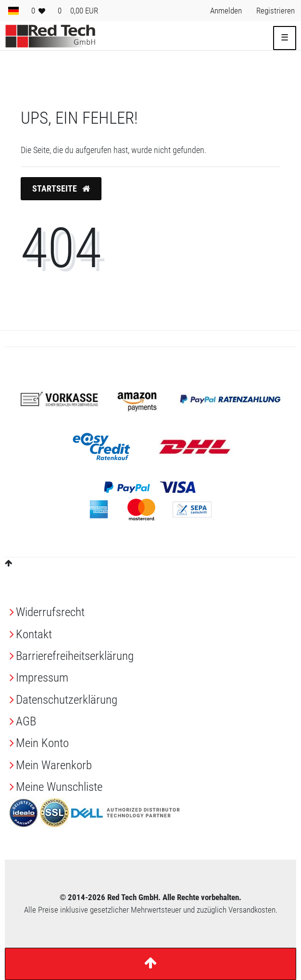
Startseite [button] (61, 189)
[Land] (13, 11)
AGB (26, 721)
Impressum (42, 677)
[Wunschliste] (38, 11)
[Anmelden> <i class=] (226, 11)
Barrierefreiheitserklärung (75, 656)
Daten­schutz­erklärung (67, 700)
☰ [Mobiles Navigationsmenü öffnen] (285, 38)
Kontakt (34, 634)
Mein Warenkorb (54, 765)
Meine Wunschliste (59, 787)
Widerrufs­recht (50, 612)
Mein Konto (42, 743)
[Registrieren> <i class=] (276, 11)
